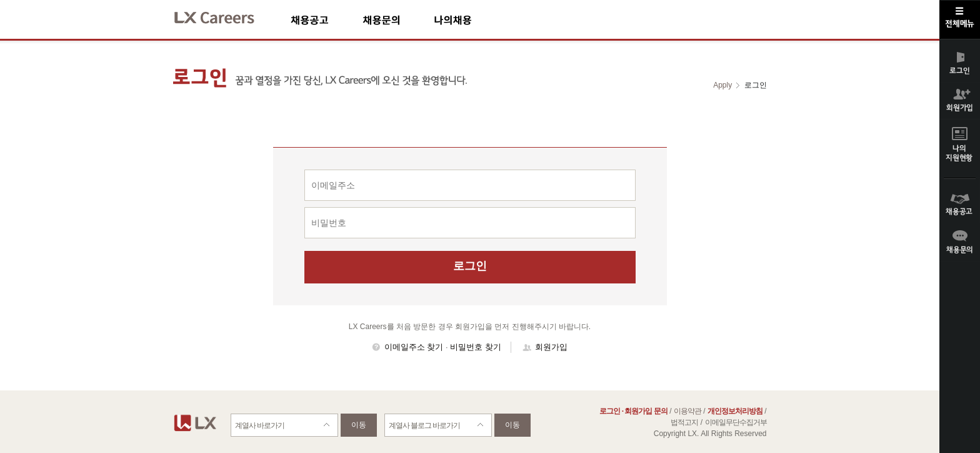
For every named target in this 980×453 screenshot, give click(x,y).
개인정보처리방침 (735, 411)
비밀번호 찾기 (476, 347)
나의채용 (471, 20)
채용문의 (398, 20)
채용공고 (327, 20)
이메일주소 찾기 (414, 347)
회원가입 (551, 347)
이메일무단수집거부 (736, 422)
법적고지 (684, 422)
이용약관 (687, 411)
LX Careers (225, 16)
